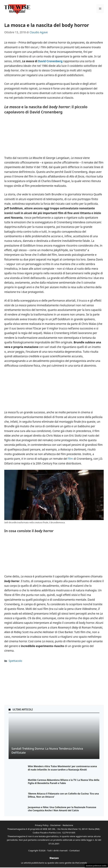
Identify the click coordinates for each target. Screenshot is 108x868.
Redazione (68, 825)
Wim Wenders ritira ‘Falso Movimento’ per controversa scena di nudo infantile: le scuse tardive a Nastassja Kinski (62, 768)
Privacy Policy (42, 825)
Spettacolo (15, 661)
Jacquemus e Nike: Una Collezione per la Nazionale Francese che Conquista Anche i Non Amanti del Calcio (62, 809)
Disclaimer (56, 825)
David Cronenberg (50, 61)
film (71, 459)
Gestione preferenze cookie (96, 866)
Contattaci (75, 850)
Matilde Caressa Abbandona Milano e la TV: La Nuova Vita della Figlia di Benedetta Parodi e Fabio (64, 782)
